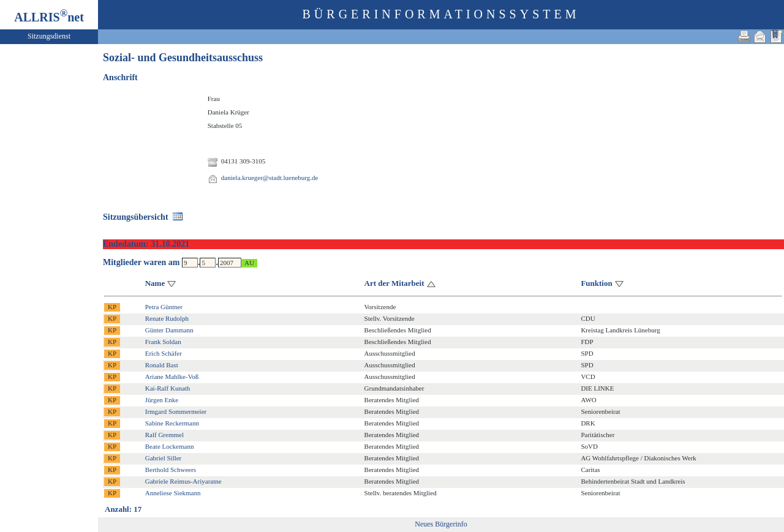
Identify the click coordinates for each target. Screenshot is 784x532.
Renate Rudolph (167, 318)
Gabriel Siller (164, 458)
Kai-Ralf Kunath (168, 388)
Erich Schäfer (164, 353)
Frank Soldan (163, 342)
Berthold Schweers (171, 470)
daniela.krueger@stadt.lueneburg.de (270, 178)
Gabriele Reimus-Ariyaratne (183, 481)
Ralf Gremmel (164, 435)
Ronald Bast (162, 365)
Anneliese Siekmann (173, 493)
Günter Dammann (169, 330)
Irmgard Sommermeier (176, 411)
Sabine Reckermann (172, 423)
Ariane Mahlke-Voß (172, 377)
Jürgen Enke (162, 400)
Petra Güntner (164, 307)
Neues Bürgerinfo (441, 524)
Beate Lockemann (170, 446)
